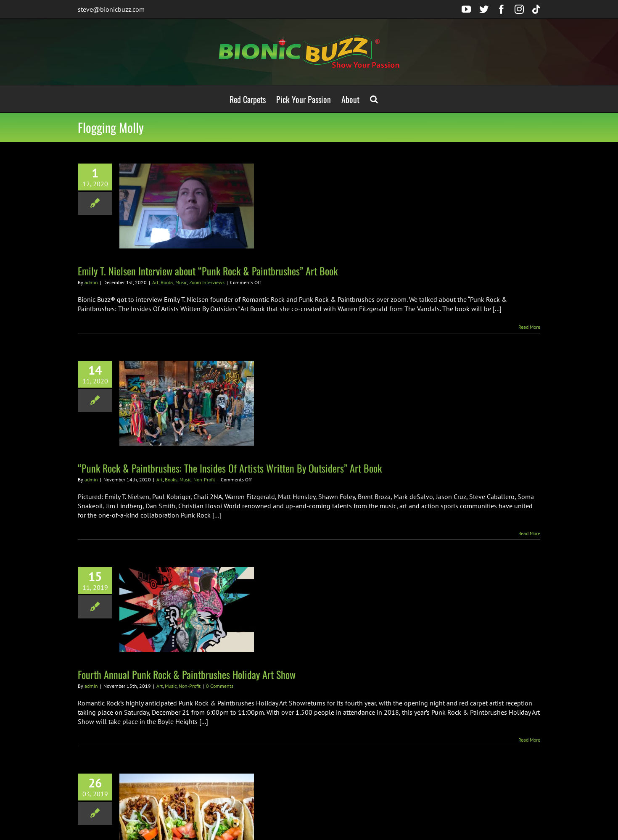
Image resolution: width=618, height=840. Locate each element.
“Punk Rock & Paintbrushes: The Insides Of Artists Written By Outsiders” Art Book (230, 468)
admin (91, 282)
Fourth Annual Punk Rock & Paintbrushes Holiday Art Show (187, 674)
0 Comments (220, 686)
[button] (374, 99)
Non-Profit (204, 479)
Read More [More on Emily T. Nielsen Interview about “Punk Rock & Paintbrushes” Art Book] (529, 327)
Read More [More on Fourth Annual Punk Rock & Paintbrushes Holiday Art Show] (529, 740)
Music (181, 282)
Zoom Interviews (207, 282)
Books (167, 282)
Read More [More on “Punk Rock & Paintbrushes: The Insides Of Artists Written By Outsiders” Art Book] (529, 533)
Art (155, 282)
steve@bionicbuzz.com (111, 9)
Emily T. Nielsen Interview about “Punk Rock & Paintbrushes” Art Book (208, 271)
